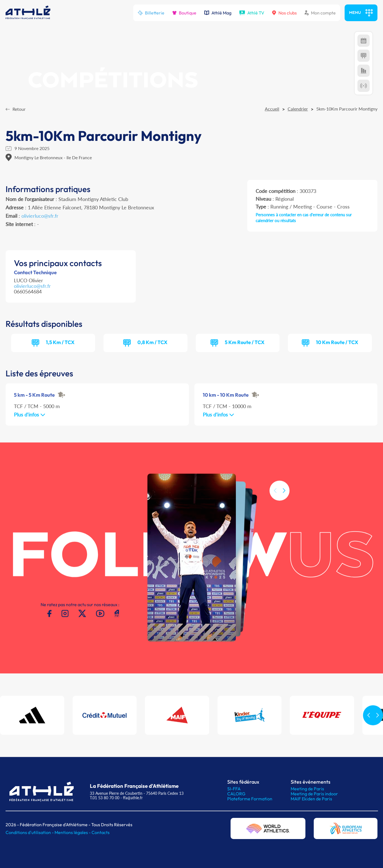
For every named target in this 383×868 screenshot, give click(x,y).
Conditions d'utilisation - (30, 832)
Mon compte (320, 13)
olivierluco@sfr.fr (40, 216)
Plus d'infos (30, 415)
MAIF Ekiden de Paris (311, 799)
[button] (284, 498)
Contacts (101, 832)
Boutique (184, 13)
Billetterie (151, 13)
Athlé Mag (218, 13)
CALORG (236, 794)
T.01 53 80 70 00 (105, 798)
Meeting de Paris (307, 789)
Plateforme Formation (250, 799)
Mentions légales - (73, 832)
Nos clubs (284, 13)
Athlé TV (252, 13)
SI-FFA (234, 789)
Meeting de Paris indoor (314, 794)
